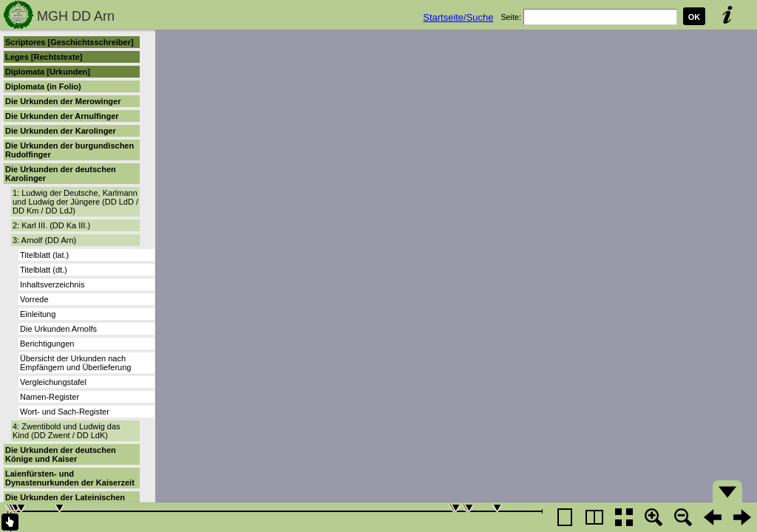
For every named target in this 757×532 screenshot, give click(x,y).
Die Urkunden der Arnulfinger (62, 116)
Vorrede (34, 299)
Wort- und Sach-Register (65, 412)
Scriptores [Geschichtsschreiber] (69, 42)
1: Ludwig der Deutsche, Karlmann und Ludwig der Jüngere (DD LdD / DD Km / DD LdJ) (75, 202)
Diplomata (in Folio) (43, 86)
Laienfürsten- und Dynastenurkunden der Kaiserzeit (70, 478)
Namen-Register (50, 397)
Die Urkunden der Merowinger (63, 101)
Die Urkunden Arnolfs (58, 329)
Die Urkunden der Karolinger (61, 131)
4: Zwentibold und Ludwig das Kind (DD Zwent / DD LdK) (67, 431)
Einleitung (38, 314)
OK (695, 17)
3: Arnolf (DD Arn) (44, 240)
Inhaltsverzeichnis (52, 284)
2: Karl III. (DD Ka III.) (51, 225)
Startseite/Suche (458, 17)
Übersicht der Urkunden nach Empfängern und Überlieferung (75, 363)
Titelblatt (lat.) (44, 255)
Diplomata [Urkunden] (48, 72)
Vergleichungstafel (53, 382)
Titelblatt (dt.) (44, 270)
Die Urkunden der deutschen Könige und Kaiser (61, 454)
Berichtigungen (47, 344)
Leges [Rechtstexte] (44, 57)
